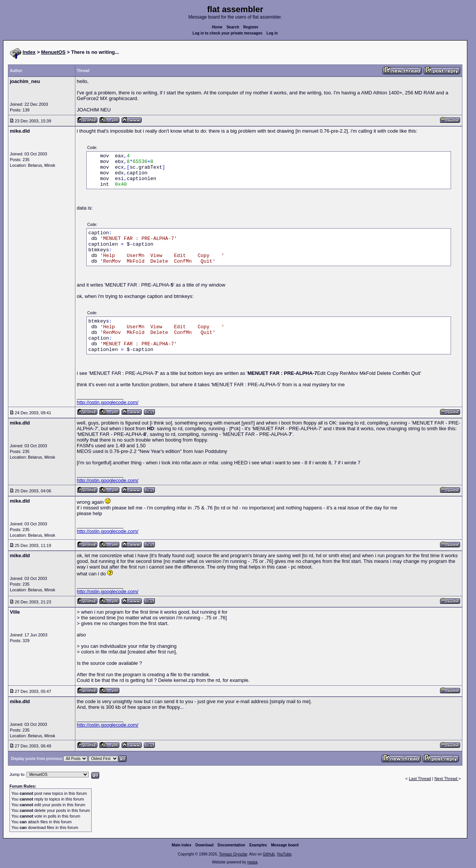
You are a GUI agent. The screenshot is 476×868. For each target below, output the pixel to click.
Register (251, 27)
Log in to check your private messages (227, 33)
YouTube (284, 854)
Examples (258, 845)
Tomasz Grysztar (233, 854)
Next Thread (446, 779)
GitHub (269, 854)
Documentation (232, 845)
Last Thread (420, 779)
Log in (272, 33)
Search (233, 27)
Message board (285, 845)
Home (217, 27)
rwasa (252, 862)
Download (204, 845)
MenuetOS (53, 52)
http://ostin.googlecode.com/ (108, 402)
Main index (182, 845)
